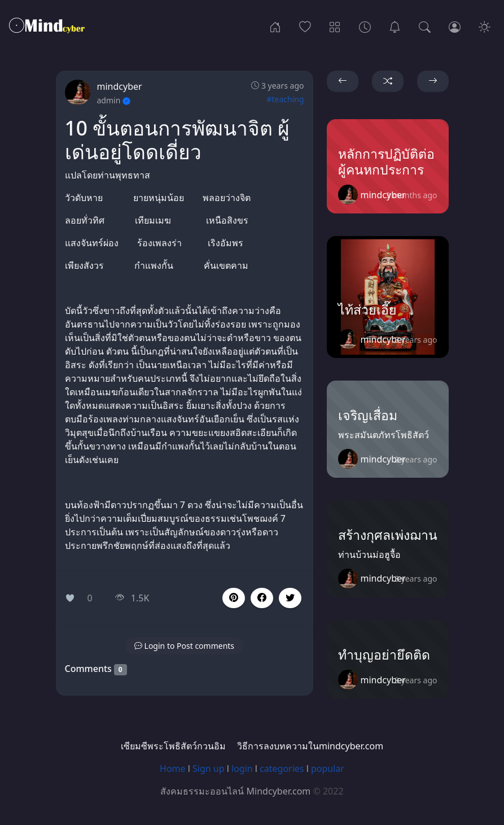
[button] (262, 598)
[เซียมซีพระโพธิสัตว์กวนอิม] (395, 26)
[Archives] (365, 26)
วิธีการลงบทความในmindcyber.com (310, 746)
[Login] (455, 26)
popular (328, 769)
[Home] (275, 26)
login (242, 769)
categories (282, 769)
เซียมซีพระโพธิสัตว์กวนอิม (173, 746)
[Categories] (335, 26)
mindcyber (120, 86)
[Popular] (305, 26)
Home (173, 769)
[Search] (425, 26)
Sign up (209, 769)
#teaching (285, 99)
